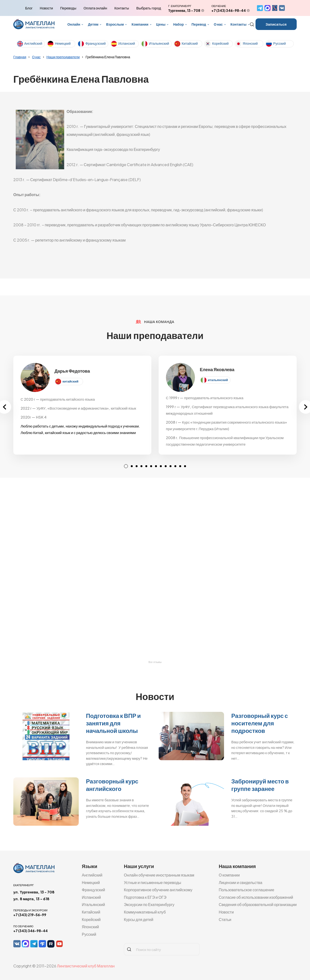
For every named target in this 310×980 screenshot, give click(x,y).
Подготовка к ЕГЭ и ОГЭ (145, 897)
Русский (279, 43)
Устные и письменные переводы (152, 882)
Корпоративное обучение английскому (158, 890)
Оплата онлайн (95, 8)
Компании (140, 24)
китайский (70, 381)
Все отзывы (155, 662)
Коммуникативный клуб (145, 912)
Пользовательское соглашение (246, 890)
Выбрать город (149, 8)
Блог (29, 8)
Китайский (190, 43)
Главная (20, 57)
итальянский (218, 380)
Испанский (127, 43)
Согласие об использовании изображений (256, 897)
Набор (178, 24)
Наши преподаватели (63, 57)
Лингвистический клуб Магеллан (86, 966)
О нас (218, 24)
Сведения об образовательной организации (258, 904)
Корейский (220, 43)
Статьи (225, 919)
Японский (250, 43)
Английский (33, 43)
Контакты (122, 8)
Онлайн (74, 24)
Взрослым (115, 24)
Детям (93, 24)
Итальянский (159, 43)
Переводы (68, 8)
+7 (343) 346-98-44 (229, 10)
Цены (161, 24)
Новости (46, 8)
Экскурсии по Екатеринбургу (149, 904)
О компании (229, 875)
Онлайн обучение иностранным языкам (159, 875)
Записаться (276, 24)
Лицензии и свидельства (240, 882)
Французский (95, 43)
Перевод (199, 24)
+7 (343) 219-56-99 (30, 915)
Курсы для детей (139, 919)
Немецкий (63, 43)
